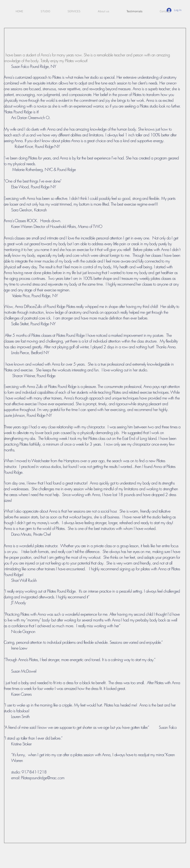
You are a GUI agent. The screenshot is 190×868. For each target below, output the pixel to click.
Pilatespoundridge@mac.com (43, 778)
